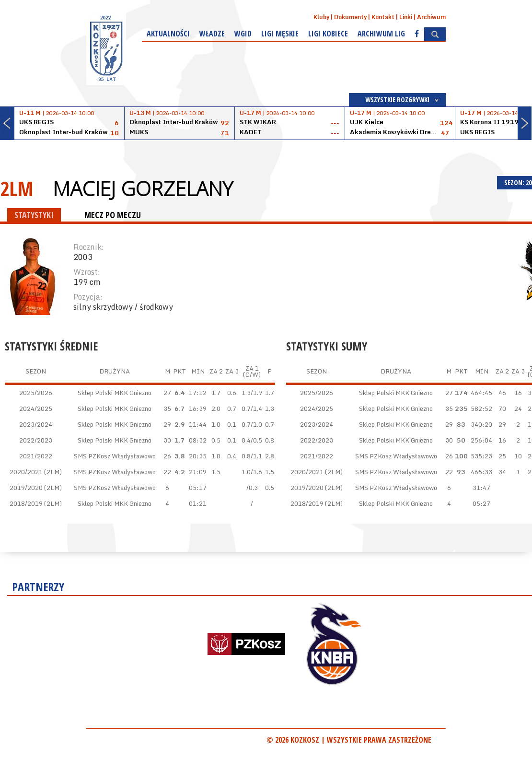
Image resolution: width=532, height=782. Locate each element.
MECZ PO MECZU (113, 215)
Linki (406, 17)
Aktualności (168, 34)
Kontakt (383, 17)
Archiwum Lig (381, 34)
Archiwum (431, 17)
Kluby (321, 17)
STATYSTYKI (34, 215)
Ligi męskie (280, 34)
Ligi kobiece (328, 34)
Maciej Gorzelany (143, 188)
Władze (212, 34)
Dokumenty (350, 17)
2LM (17, 188)
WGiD (243, 34)
